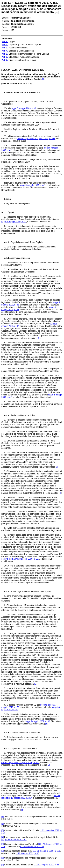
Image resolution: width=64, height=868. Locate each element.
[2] (39, 338)
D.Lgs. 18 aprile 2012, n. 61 (14, 840)
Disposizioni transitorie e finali (24, 748)
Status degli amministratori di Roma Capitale (30, 592)
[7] (49, 765)
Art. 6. (6, 733)
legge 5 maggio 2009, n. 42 (24, 108)
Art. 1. (4, 212)
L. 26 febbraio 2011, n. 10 (32, 847)
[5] (35, 684)
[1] (43, 79)
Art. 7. (6, 748)
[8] (22, 810)
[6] (46, 724)
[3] (57, 467)
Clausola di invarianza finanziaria (25, 733)
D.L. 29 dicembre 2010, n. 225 (47, 851)
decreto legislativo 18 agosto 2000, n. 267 (20, 559)
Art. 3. (6, 258)
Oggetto (11, 212)
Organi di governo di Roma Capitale (26, 242)
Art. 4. (6, 415)
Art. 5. (6, 592)
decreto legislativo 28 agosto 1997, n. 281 (36, 139)
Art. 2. (6, 242)
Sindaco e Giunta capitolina (23, 415)
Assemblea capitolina (20, 258)
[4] (60, 493)
